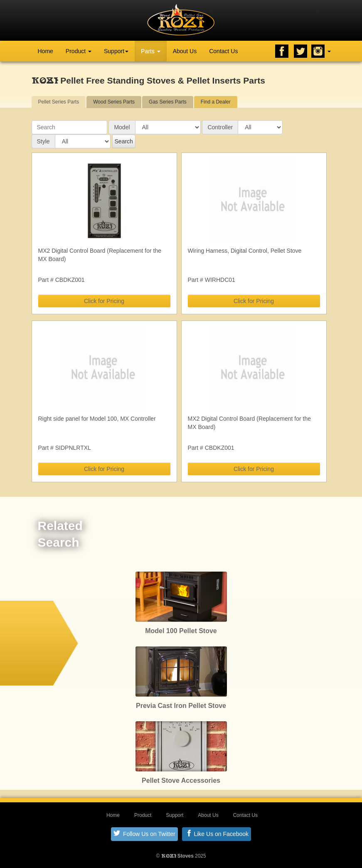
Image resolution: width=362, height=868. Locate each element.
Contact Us (223, 51)
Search (124, 141)
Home (46, 51)
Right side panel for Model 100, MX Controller (97, 419)
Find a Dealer (216, 102)
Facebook (282, 51)
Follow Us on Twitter (144, 833)
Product (79, 51)
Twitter (300, 51)
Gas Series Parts (168, 102)
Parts (151, 51)
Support (116, 51)
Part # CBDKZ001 (62, 280)
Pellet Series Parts (59, 102)
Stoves (177, 856)
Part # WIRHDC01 (212, 280)
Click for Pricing (104, 301)
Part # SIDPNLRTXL (65, 448)
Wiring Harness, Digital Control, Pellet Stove (245, 251)
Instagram (318, 51)
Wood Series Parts (114, 102)
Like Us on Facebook (217, 833)
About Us (185, 51)
